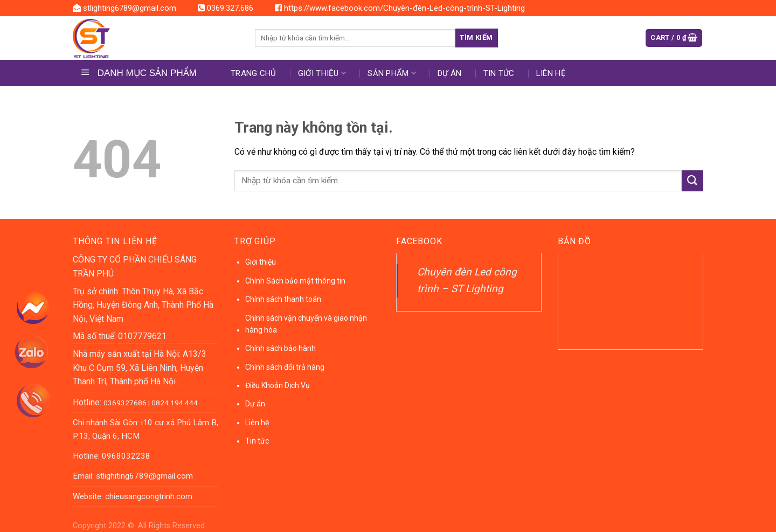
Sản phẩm (392, 73)
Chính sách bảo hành (280, 348)
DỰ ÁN (450, 73)
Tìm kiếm (476, 37)
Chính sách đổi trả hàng (285, 367)
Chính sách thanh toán (283, 299)
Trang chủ (254, 73)
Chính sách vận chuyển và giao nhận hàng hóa (306, 324)
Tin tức (499, 73)
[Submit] (692, 181)
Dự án (255, 404)
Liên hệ (551, 73)
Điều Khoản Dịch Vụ (278, 385)
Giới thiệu (322, 73)
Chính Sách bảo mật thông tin (295, 281)
